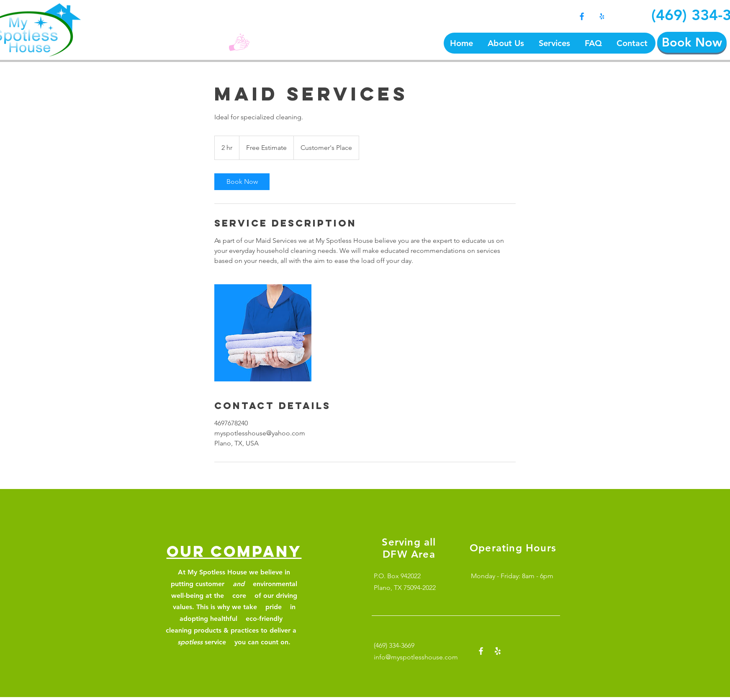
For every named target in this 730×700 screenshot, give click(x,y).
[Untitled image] (263, 333)
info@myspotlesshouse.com (416, 657)
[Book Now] (692, 42)
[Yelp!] (602, 16)
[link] (242, 182)
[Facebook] (582, 16)
